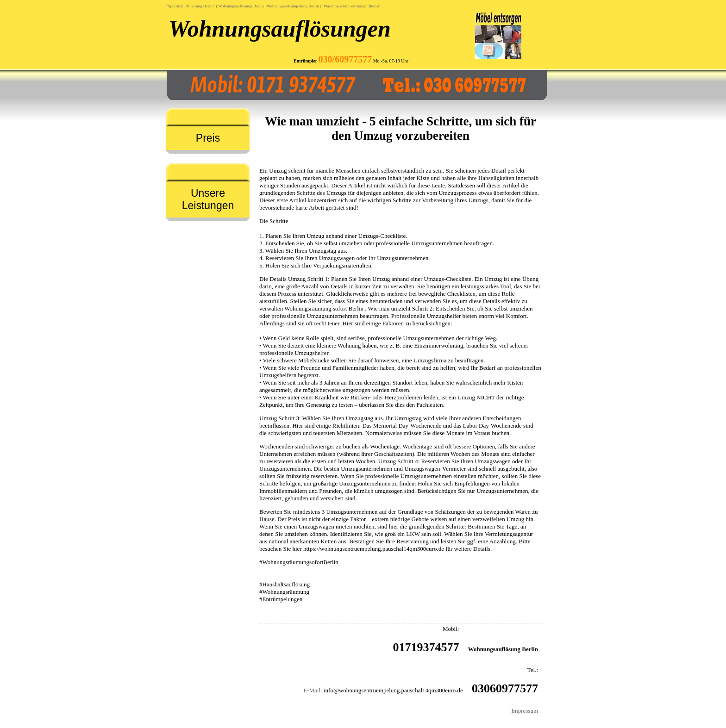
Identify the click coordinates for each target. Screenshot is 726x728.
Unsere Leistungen (208, 199)
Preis (208, 138)
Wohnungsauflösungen (280, 29)
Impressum (525, 711)
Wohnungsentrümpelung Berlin (293, 6)
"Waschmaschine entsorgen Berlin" (351, 6)
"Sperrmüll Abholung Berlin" (191, 6)
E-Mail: (313, 690)
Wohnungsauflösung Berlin (241, 6)
